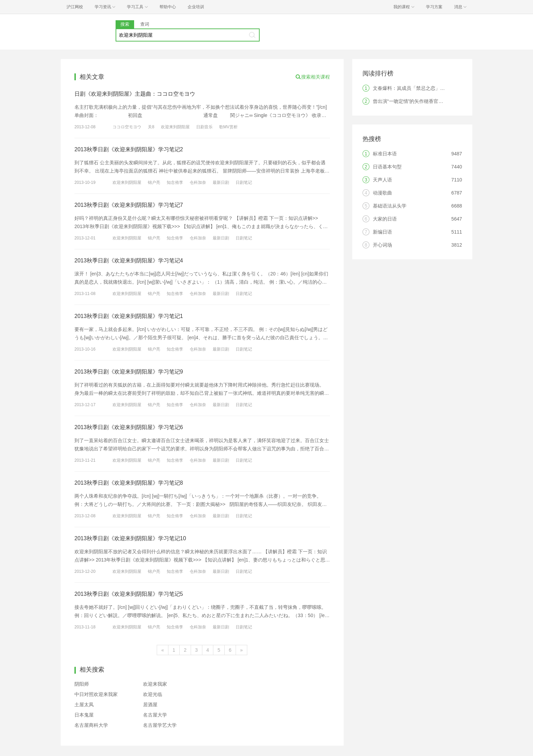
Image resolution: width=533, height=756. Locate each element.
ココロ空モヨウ (127, 127)
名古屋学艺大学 (160, 725)
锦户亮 (154, 182)
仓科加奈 (198, 182)
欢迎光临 (153, 694)
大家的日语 (385, 219)
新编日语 (382, 232)
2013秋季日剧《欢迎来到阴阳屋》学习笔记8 (129, 483)
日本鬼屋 (84, 715)
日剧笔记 (244, 182)
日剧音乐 (204, 127)
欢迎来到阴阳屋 (175, 127)
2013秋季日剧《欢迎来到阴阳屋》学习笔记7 (129, 205)
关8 (151, 127)
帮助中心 (168, 7)
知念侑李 (175, 182)
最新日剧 (221, 182)
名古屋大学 (155, 715)
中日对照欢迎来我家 (96, 694)
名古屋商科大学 (91, 725)
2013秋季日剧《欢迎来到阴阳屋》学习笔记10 (130, 538)
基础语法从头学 (390, 206)
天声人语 (382, 180)
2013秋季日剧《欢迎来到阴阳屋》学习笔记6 (129, 427)
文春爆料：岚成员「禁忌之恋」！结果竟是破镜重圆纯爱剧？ (438, 88)
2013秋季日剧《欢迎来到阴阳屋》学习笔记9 (129, 372)
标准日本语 (385, 154)
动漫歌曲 (382, 193)
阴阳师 (82, 684)
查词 (145, 24)
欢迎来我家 (155, 684)
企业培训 (196, 7)
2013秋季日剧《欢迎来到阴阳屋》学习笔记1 (129, 316)
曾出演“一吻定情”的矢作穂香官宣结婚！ (415, 101)
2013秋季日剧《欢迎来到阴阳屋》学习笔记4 (129, 261)
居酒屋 (150, 705)
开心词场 (382, 245)
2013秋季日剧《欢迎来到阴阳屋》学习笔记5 (129, 594)
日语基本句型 (387, 167)
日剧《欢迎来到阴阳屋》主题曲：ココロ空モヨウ (135, 94)
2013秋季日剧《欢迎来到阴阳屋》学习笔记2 (129, 149)
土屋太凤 (84, 705)
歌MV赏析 (228, 127)
